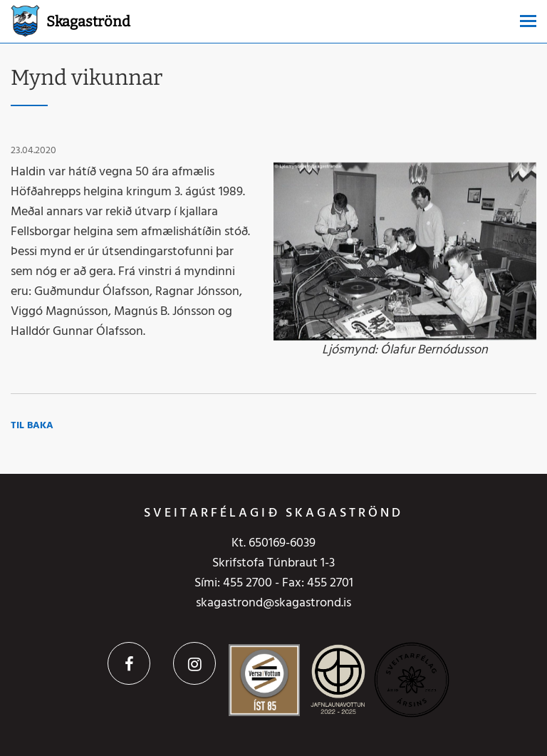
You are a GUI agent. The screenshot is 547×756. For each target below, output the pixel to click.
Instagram (194, 663)
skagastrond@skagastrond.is (273, 603)
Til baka (32, 426)
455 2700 (248, 583)
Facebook (129, 663)
